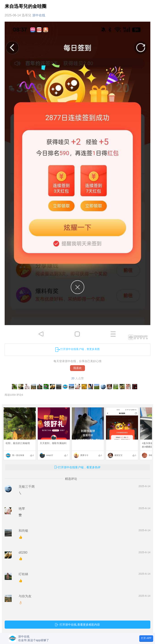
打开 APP (146, 638)
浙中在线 (39, 15)
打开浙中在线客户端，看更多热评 (79, 467)
